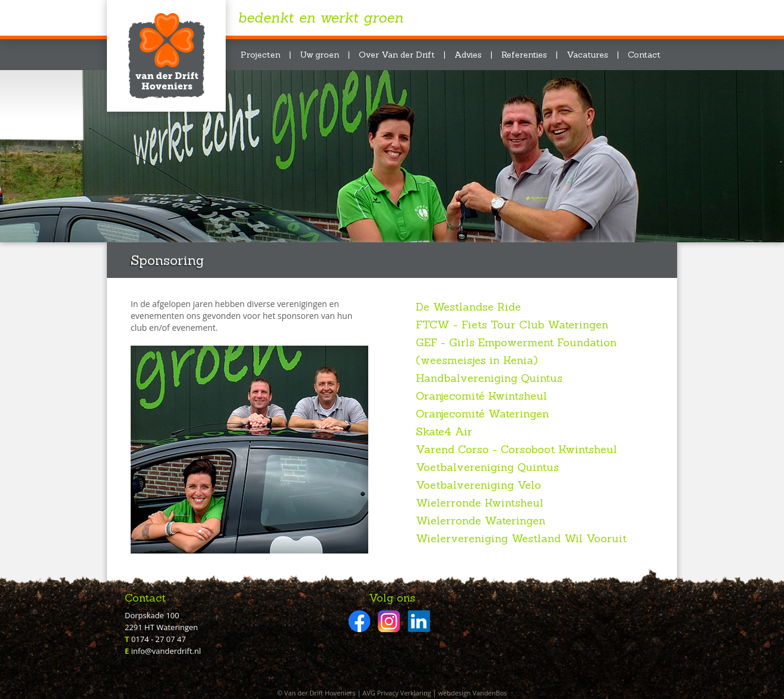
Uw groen (320, 55)
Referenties (524, 55)
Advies (468, 55)
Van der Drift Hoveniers (166, 56)
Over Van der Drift (397, 55)
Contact (644, 55)
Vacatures (587, 55)
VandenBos (489, 693)
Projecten (260, 55)
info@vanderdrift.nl (166, 651)
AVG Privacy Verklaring (396, 693)
